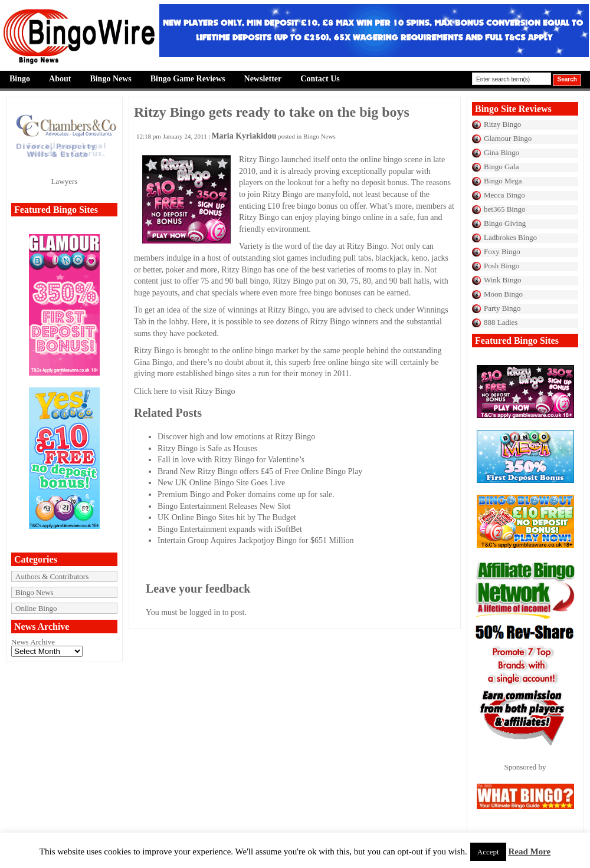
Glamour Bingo (508, 138)
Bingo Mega (503, 181)
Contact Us (320, 79)
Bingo (20, 79)
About (60, 79)
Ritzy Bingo (502, 124)
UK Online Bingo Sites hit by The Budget (227, 517)
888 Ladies (501, 322)
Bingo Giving (505, 223)
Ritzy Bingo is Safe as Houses (207, 448)
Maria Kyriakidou (244, 136)
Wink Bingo (502, 280)
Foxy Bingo (502, 251)
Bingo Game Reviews (188, 79)
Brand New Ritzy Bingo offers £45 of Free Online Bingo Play (260, 471)
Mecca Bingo (504, 195)
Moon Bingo (503, 294)
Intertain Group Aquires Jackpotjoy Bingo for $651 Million (255, 540)
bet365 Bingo (504, 209)
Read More (529, 851)
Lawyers (65, 181)
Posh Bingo (501, 266)
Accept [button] (488, 852)
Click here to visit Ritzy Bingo (185, 391)
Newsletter (263, 79)
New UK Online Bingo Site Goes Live (221, 483)
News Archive (33, 642)
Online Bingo (36, 608)
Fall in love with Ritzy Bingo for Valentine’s (231, 460)
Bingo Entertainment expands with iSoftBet (230, 529)
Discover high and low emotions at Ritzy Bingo (236, 437)
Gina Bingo (501, 152)
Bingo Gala (501, 167)
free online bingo (341, 362)
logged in (205, 612)
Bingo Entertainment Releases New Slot (224, 506)
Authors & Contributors (52, 576)
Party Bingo (502, 308)
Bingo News (110, 79)
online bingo (381, 160)
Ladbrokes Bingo (510, 237)
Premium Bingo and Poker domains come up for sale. (246, 494)
